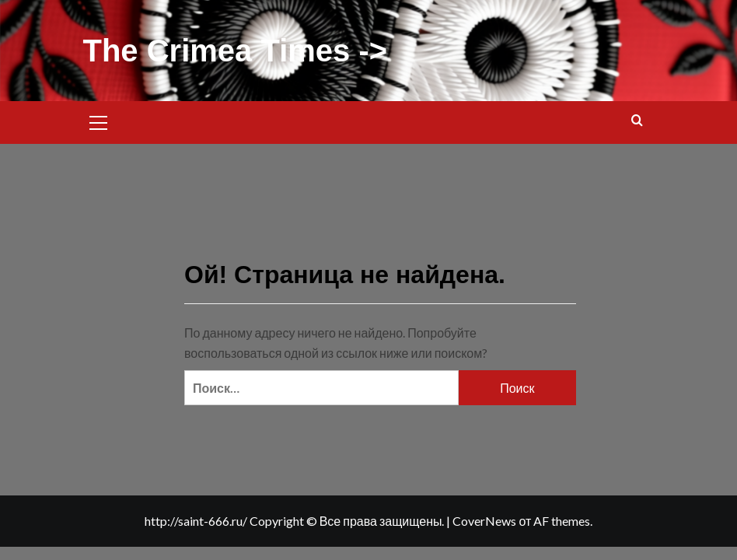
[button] (99, 121)
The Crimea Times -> (236, 51)
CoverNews (484, 521)
